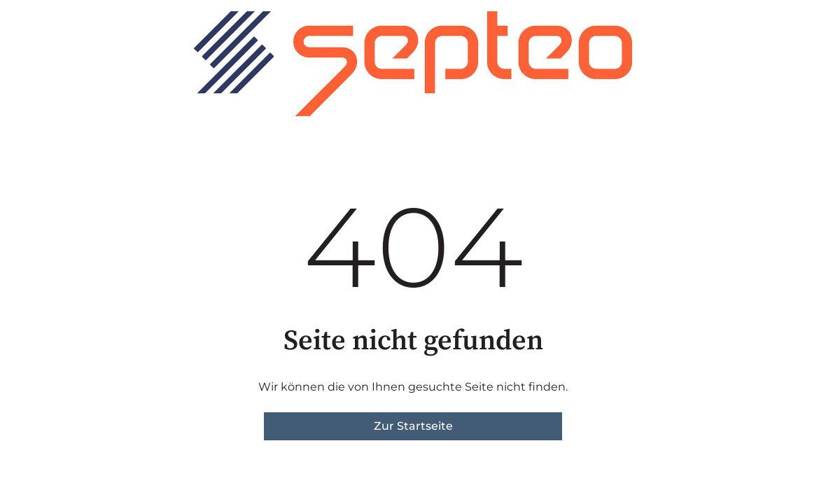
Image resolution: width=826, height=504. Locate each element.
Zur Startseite (413, 426)
